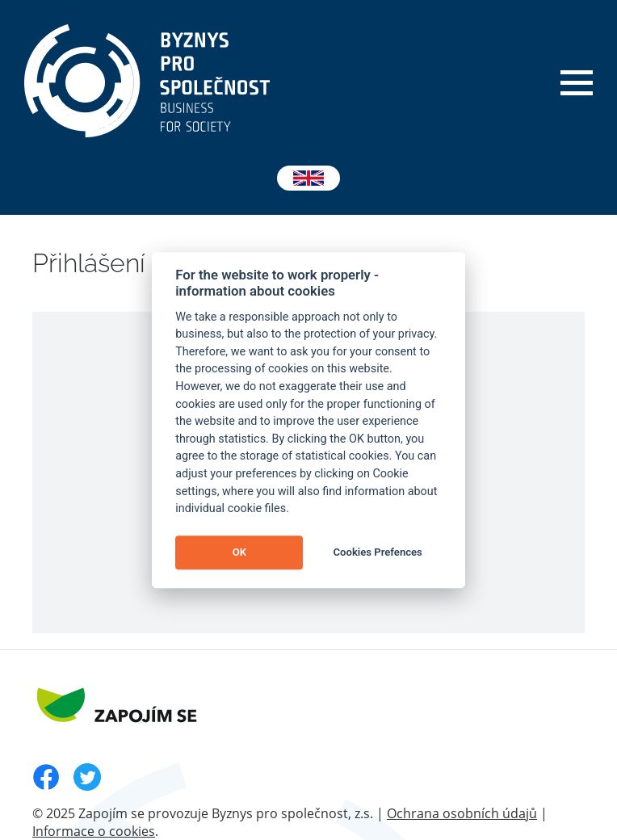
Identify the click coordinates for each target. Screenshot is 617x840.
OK (239, 553)
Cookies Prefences (378, 553)
